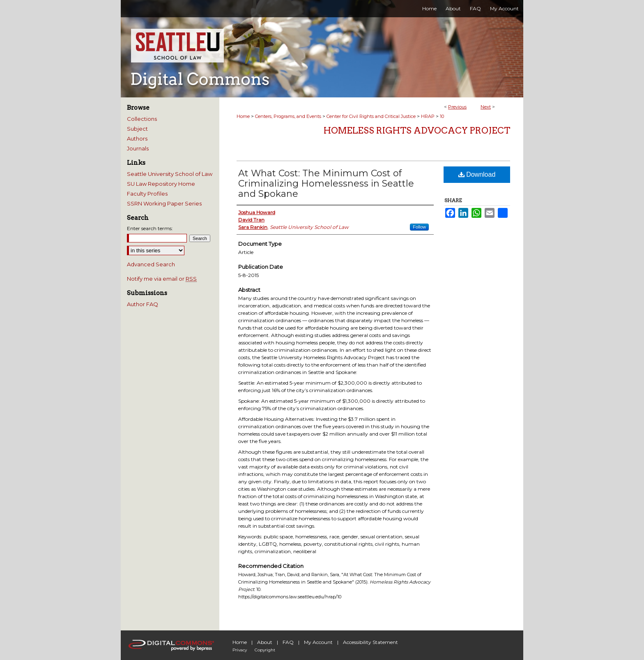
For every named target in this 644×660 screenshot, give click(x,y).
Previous (457, 107)
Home (243, 116)
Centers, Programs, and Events (288, 116)
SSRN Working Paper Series (164, 203)
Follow (419, 227)
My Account (318, 642)
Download (477, 174)
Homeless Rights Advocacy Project (417, 130)
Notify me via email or (162, 279)
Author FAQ (143, 304)
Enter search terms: (150, 228)
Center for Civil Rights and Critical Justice (371, 116)
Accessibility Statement (370, 642)
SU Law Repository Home (161, 184)
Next (486, 107)
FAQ (288, 642)
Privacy (240, 650)
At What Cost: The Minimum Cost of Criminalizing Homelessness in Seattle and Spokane (326, 183)
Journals (138, 148)
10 (442, 116)
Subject (137, 129)
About (265, 642)
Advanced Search (151, 264)
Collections (142, 119)
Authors (137, 138)
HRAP (428, 116)
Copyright (265, 650)
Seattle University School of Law (170, 174)
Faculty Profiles (147, 194)
